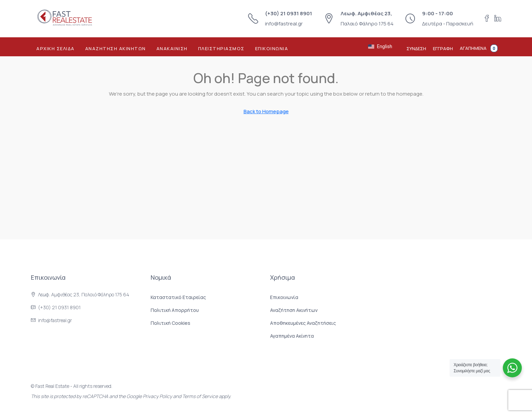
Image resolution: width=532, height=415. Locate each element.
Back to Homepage (266, 111)
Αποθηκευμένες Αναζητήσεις (303, 323)
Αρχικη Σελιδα (55, 48)
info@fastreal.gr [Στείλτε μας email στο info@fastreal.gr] (55, 320)
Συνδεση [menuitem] (416, 48)
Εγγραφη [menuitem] (443, 48)
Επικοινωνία (284, 297)
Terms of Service (200, 396)
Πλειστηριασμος (221, 48)
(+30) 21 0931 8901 (289, 13)
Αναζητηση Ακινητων (116, 48)
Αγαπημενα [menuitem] (479, 48)
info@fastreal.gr (284, 24)
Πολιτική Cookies (170, 323)
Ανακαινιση (172, 48)
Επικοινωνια (272, 48)
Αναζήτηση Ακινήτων (294, 310)
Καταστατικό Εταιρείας (178, 297)
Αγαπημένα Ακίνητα (292, 336)
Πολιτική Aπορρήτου (175, 310)
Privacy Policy (157, 396)
